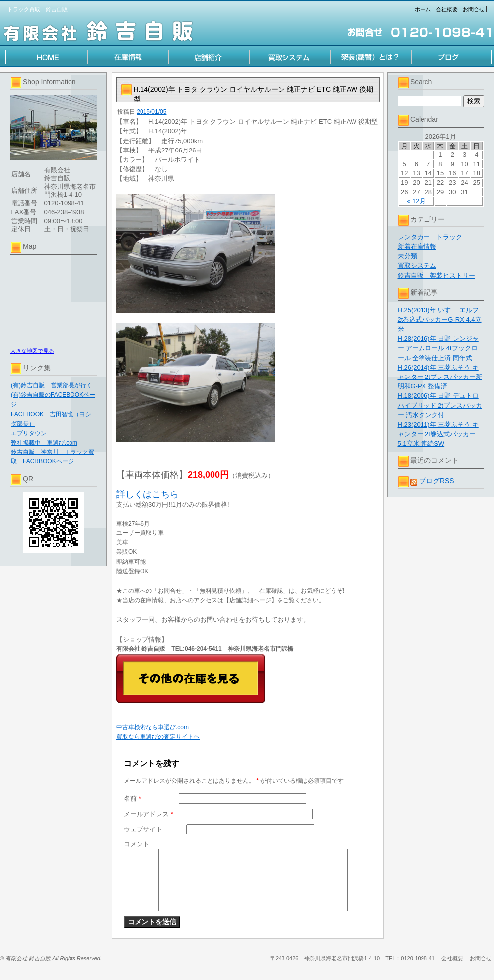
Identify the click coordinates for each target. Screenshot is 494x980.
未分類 (407, 256)
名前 (132, 798)
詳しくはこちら (147, 494)
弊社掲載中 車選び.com (44, 443)
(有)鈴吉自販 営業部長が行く (52, 385)
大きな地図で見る (32, 351)
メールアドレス (148, 814)
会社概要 (447, 9)
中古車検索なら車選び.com (152, 727)
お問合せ (474, 9)
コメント (137, 844)
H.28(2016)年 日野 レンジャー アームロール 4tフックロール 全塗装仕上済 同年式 (438, 348)
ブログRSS (437, 481)
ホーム (423, 9)
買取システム (417, 265)
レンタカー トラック (430, 237)
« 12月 (416, 201)
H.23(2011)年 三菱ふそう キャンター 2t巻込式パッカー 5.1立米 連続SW (438, 434)
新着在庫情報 (417, 247)
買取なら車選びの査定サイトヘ (158, 737)
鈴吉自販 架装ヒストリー (436, 275)
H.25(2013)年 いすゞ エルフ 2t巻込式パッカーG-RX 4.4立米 (440, 320)
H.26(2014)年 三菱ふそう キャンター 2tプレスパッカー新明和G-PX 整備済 (440, 377)
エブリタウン (29, 433)
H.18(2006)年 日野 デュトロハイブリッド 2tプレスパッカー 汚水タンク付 (440, 405)
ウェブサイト (143, 829)
